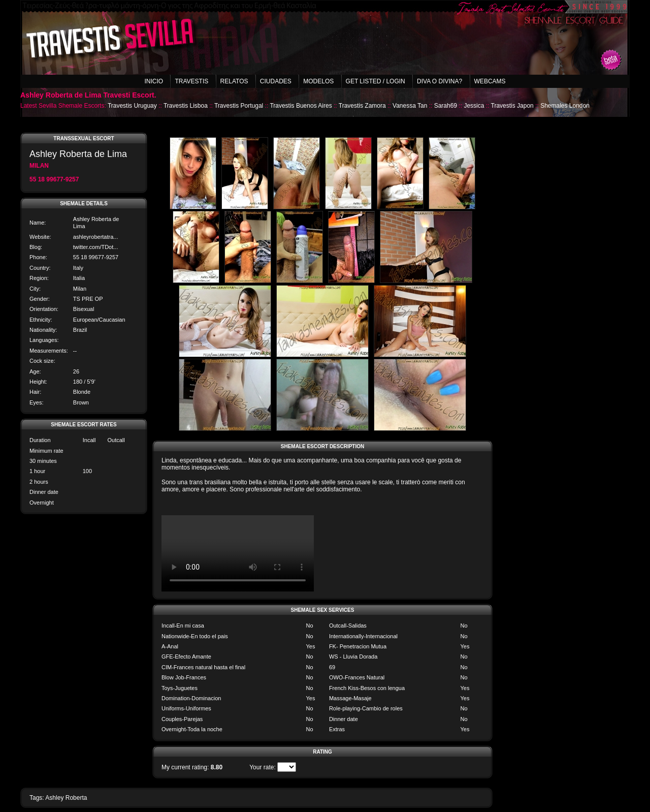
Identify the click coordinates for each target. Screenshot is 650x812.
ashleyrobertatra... (96, 237)
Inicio (154, 81)
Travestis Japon (512, 106)
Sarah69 (446, 106)
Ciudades (276, 81)
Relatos (234, 81)
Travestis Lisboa (186, 106)
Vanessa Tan (410, 106)
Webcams (490, 81)
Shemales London (565, 106)
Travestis (191, 81)
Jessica (474, 106)
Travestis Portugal (239, 106)
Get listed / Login (376, 81)
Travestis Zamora (362, 106)
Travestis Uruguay (132, 106)
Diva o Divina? (440, 81)
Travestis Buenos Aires (301, 106)
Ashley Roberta (66, 798)
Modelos (318, 81)
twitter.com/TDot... (96, 247)
